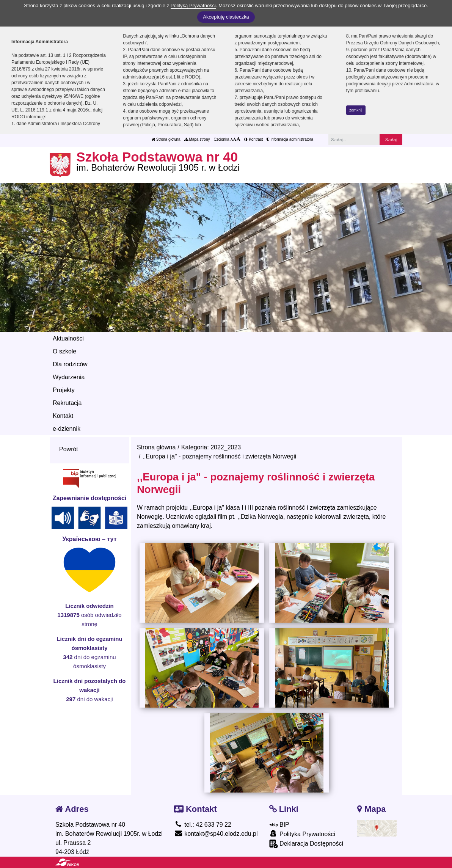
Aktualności (68, 338)
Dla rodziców (70, 364)
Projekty (64, 390)
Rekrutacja (67, 403)
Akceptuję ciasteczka (226, 17)
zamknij (356, 110)
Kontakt (63, 416)
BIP (279, 825)
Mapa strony (197, 139)
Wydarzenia (69, 377)
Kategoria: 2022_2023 (211, 447)
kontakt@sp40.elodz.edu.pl (216, 834)
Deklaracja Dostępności (306, 844)
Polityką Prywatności (193, 5)
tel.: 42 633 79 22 (203, 825)
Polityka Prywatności (302, 834)
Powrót (69, 449)
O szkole (64, 351)
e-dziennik (67, 429)
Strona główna (166, 139)
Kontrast (253, 139)
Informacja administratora (290, 139)
